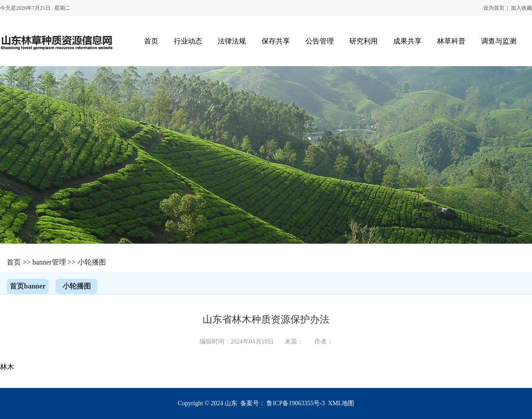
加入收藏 (521, 8)
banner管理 (49, 262)
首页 (14, 262)
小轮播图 (92, 262)
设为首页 (494, 8)
